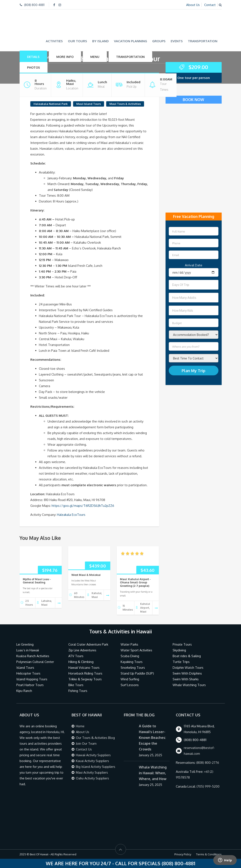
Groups (159, 41)
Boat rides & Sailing (187, 656)
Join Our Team (86, 743)
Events (177, 41)
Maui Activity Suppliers (92, 772)
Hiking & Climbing (81, 662)
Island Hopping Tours (32, 679)
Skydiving (179, 650)
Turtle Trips (181, 662)
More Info (65, 57)
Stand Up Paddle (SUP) (137, 673)
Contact (210, 5)
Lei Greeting (25, 644)
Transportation (203, 41)
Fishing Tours (78, 691)
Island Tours (25, 668)
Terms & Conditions (209, 854)
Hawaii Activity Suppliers (94, 755)
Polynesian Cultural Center (35, 662)
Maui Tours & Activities (125, 104)
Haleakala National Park (51, 104)
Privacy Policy (183, 854)
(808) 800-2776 (208, 763)
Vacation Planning (130, 41)
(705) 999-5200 (208, 786)
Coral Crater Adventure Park (89, 644)
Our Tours (78, 41)
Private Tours (182, 644)
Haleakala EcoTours (71, 514)
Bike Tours (76, 685)
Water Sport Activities (137, 650)
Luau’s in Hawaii (28, 650)
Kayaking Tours (132, 662)
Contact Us (84, 749)
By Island (101, 41)
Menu (95, 57)
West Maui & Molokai (86, 575)
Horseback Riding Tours (85, 673)
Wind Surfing (130, 679)
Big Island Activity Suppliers (96, 767)
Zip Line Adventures (83, 650)
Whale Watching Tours (189, 685)
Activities (54, 41)
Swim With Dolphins (187, 673)
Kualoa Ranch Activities (33, 656)
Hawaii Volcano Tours (84, 668)
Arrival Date (194, 265)
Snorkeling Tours (133, 668)
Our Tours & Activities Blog (96, 738)
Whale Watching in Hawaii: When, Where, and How (153, 773)
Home (80, 726)
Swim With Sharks (186, 679)
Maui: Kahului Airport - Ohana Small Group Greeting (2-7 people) (135, 582)
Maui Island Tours (89, 104)
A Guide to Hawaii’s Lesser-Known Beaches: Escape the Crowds (152, 738)
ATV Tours (76, 656)
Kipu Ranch (24, 691)
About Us (193, 5)
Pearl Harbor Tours (30, 685)
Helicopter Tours (29, 673)
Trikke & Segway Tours (85, 679)
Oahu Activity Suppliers (93, 778)
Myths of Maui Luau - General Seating (37, 581)
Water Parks (130, 644)
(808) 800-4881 (34, 5)
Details (33, 57)
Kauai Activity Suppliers (93, 761)
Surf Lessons (130, 685)
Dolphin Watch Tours (188, 668)
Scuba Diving (130, 656)
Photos (34, 67)
